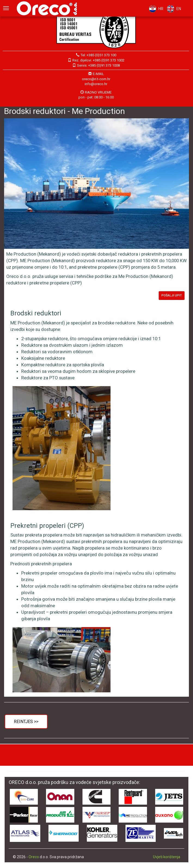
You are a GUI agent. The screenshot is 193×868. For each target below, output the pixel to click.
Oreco (34, 857)
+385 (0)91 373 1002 (109, 60)
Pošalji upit (172, 295)
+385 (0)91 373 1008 (104, 65)
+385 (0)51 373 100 (101, 55)
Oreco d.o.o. (49, 8)
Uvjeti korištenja (167, 857)
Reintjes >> (26, 722)
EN (173, 9)
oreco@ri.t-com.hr (96, 79)
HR (155, 9)
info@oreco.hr (96, 84)
